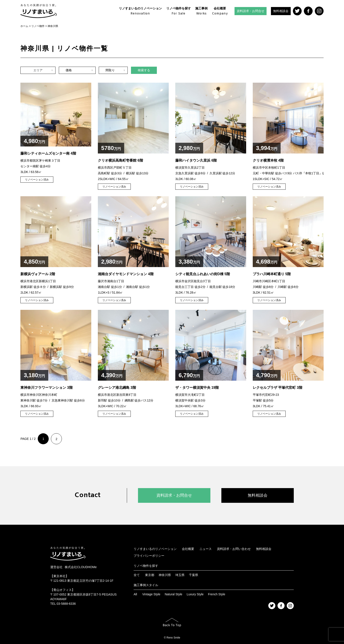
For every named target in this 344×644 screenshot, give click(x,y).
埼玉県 (180, 575)
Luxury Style (195, 594)
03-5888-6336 (66, 604)
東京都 (150, 575)
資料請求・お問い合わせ (234, 549)
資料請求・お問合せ (251, 11)
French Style (217, 594)
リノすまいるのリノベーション (140, 11)
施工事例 (201, 11)
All (135, 594)
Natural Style (174, 594)
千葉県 (193, 575)
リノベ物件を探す (179, 11)
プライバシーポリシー (149, 556)
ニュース (206, 549)
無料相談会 (281, 11)
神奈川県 (165, 575)
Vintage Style (151, 594)
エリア (38, 71)
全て (137, 575)
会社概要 (220, 11)
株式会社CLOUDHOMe (81, 567)
